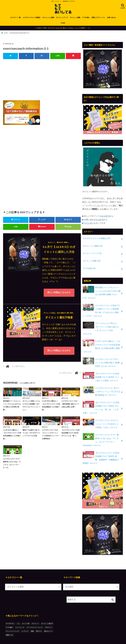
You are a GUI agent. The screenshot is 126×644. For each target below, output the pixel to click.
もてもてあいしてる (84, 640)
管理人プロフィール (98, 19)
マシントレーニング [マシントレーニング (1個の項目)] (12, 624)
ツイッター (89, 224)
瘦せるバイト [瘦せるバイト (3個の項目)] (49, 624)
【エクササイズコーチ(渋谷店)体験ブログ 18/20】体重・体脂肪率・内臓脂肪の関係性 (102, 451)
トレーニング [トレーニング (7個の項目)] (20, 620)
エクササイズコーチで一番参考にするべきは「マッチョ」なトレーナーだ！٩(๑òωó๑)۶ (101, 433)
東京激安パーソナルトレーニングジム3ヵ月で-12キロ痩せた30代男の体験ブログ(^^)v (101, 293)
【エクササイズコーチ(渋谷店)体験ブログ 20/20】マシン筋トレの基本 (102, 372)
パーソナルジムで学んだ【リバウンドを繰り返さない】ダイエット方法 (101, 326)
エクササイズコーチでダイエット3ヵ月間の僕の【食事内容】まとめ (101, 358)
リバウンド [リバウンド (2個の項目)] (25, 624)
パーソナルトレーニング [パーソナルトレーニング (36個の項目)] (35, 620)
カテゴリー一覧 (15, 19)
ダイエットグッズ (62, 19)
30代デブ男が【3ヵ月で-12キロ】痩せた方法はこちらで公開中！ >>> (64, 29)
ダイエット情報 (75, 19)
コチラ (107, 217)
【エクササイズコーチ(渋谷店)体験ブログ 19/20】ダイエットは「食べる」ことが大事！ (102, 402)
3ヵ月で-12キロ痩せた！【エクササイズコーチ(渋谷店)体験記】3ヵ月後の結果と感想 (101, 342)
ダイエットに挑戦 (48, 19)
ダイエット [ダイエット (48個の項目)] (35, 616)
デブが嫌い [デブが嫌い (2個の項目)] (9, 620)
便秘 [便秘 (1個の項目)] (32, 624)
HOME (63, 24)
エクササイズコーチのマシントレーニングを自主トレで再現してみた (101, 417)
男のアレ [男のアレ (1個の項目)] (39, 624)
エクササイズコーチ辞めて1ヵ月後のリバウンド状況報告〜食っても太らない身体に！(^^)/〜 (101, 310)
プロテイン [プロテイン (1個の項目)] (49, 620)
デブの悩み (86, 19)
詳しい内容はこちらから (59, 294)
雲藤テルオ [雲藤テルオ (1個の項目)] (9, 627)
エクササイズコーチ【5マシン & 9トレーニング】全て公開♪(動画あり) (101, 386)
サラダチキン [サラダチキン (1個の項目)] (10, 616)
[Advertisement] (42, 80)
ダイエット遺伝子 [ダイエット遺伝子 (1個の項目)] (47, 616)
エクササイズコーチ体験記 (31, 19)
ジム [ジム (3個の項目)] (18, 616)
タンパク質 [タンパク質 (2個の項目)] (26, 616)
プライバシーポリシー (55, 640)
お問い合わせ (111, 19)
